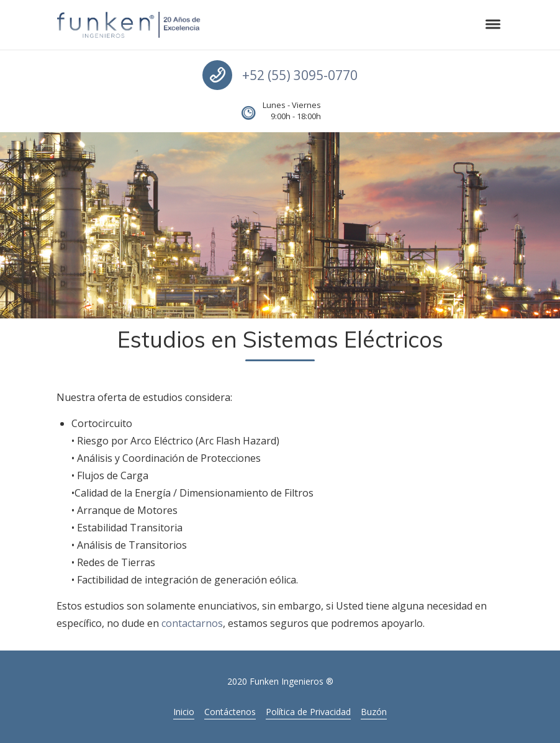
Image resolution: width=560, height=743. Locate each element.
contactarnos (192, 623)
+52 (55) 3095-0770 (300, 75)
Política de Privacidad (308, 712)
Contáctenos (230, 712)
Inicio (184, 712)
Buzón (374, 712)
